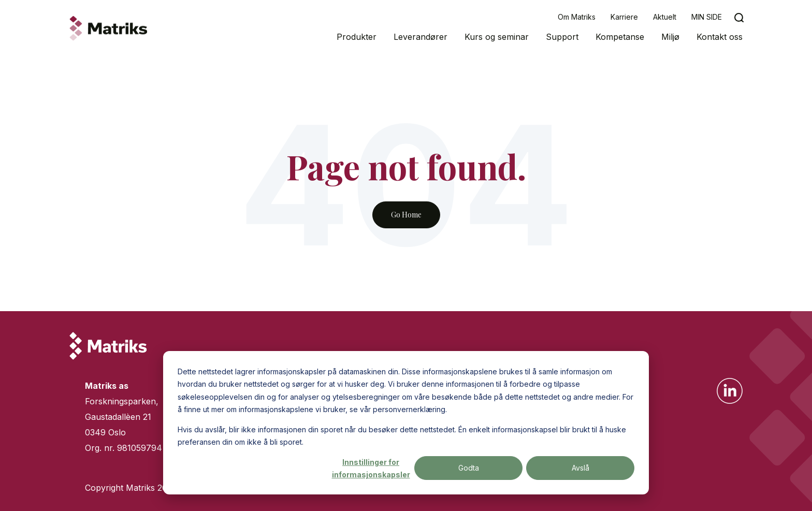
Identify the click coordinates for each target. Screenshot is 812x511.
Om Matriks (577, 17)
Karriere (624, 17)
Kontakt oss (720, 37)
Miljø (670, 37)
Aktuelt (665, 17)
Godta (469, 468)
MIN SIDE (707, 17)
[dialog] (406, 423)
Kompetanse (620, 37)
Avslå (581, 468)
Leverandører (421, 37)
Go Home (406, 215)
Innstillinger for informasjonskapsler (371, 469)
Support (562, 37)
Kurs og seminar (497, 37)
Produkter (357, 37)
